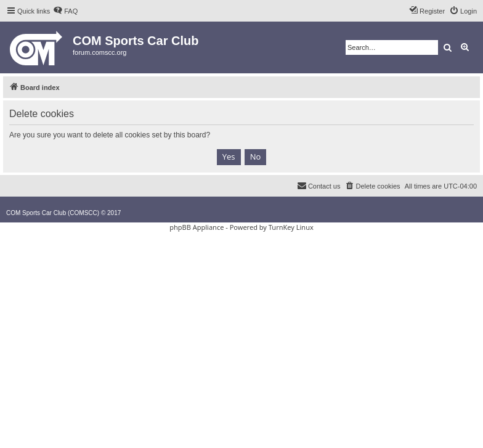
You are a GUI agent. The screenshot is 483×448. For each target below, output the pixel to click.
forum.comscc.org (99, 52)
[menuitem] (65, 11)
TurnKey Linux (291, 227)
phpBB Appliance (197, 227)
